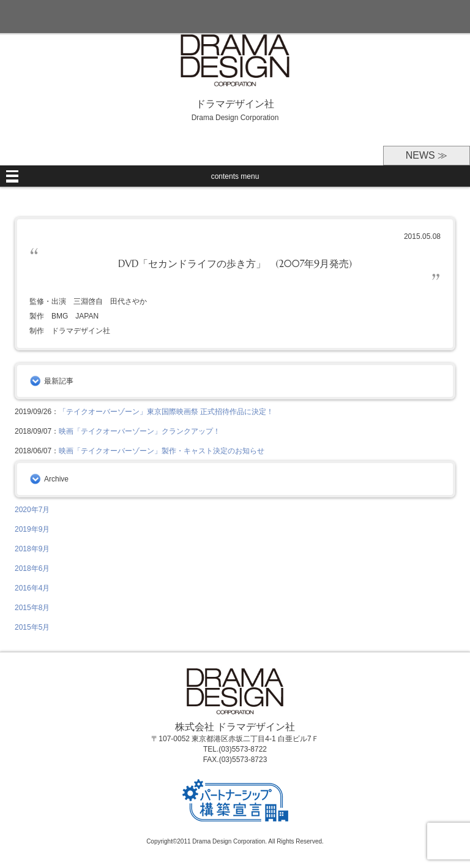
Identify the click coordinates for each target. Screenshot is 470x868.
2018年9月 (32, 549)
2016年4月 (32, 588)
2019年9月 (32, 529)
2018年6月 (32, 568)
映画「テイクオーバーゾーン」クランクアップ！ (140, 431)
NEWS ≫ (427, 155)
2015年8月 (32, 608)
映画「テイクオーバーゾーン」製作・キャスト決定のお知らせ (162, 451)
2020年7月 (32, 510)
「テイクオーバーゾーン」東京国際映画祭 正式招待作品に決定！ (166, 412)
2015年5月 (32, 627)
